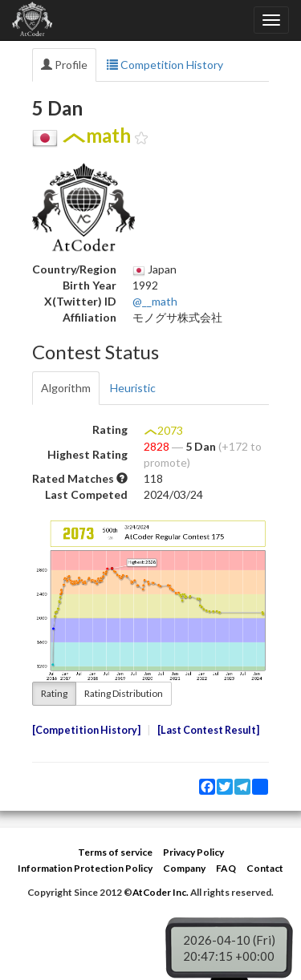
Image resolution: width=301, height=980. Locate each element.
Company (184, 868)
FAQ (226, 868)
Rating (54, 693)
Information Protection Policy (85, 868)
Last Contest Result (208, 730)
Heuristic (133, 388)
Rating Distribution (124, 693)
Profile (64, 65)
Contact (265, 868)
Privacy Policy (193, 852)
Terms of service (115, 852)
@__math (155, 301)
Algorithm (66, 388)
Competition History (165, 65)
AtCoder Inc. (161, 892)
